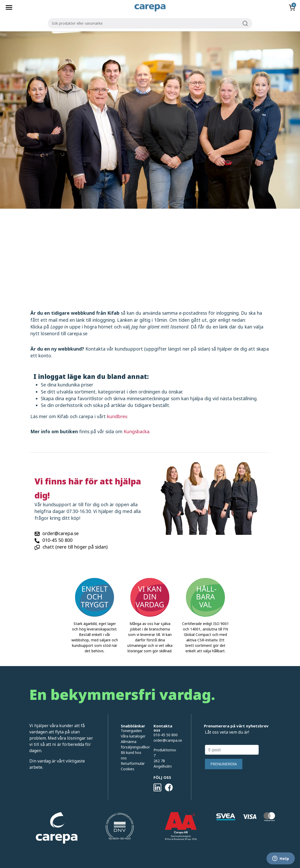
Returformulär (133, 763)
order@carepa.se (61, 533)
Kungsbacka (136, 431)
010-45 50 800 (57, 540)
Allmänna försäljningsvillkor (133, 744)
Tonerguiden (131, 731)
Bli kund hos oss (131, 755)
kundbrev (117, 416)
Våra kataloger (133, 736)
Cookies (128, 769)
